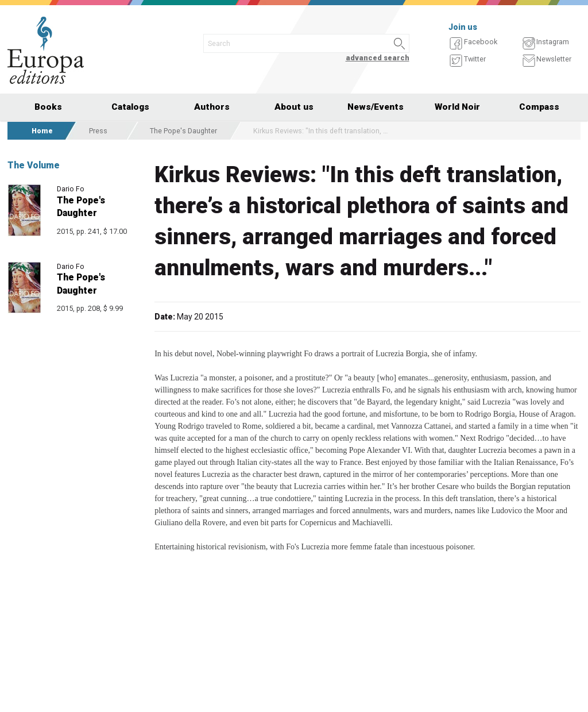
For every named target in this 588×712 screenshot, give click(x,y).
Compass (539, 107)
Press (98, 131)
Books (48, 107)
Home (42, 131)
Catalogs (130, 107)
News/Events (376, 107)
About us (294, 107)
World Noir (457, 107)
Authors (212, 107)
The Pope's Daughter (183, 131)
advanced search (378, 58)
